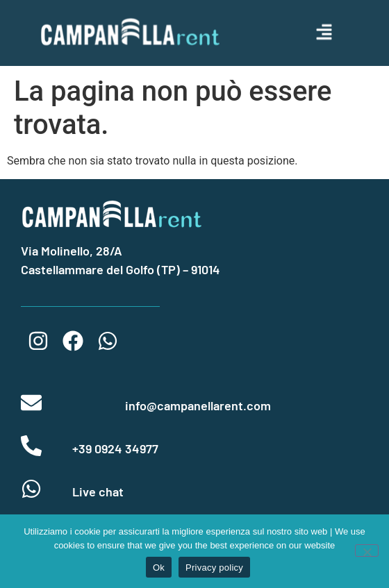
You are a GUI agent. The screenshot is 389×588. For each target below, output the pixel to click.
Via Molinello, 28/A (72, 251)
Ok (159, 568)
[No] (367, 551)
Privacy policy (214, 568)
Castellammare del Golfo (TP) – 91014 (121, 269)
